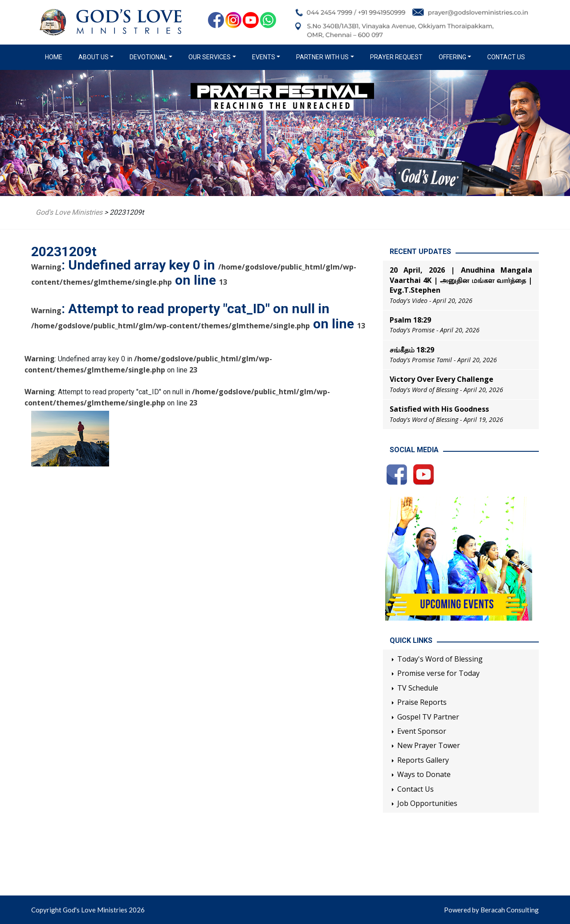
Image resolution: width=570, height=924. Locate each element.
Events (264, 57)
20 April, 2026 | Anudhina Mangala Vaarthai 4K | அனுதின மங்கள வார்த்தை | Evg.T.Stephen (461, 280)
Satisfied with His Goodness (439, 409)
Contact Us (506, 57)
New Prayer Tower (429, 745)
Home (55, 57)
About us (94, 57)
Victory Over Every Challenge (442, 379)
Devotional (148, 57)
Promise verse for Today (438, 673)
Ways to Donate (424, 774)
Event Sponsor (422, 731)
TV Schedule (418, 688)
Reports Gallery (423, 760)
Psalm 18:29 (410, 320)
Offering (452, 57)
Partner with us (322, 57)
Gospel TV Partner (428, 717)
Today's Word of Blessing (440, 659)
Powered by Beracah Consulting (491, 910)
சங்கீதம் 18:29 (412, 350)
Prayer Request (396, 57)
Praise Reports (422, 702)
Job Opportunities (427, 803)
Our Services (210, 57)
